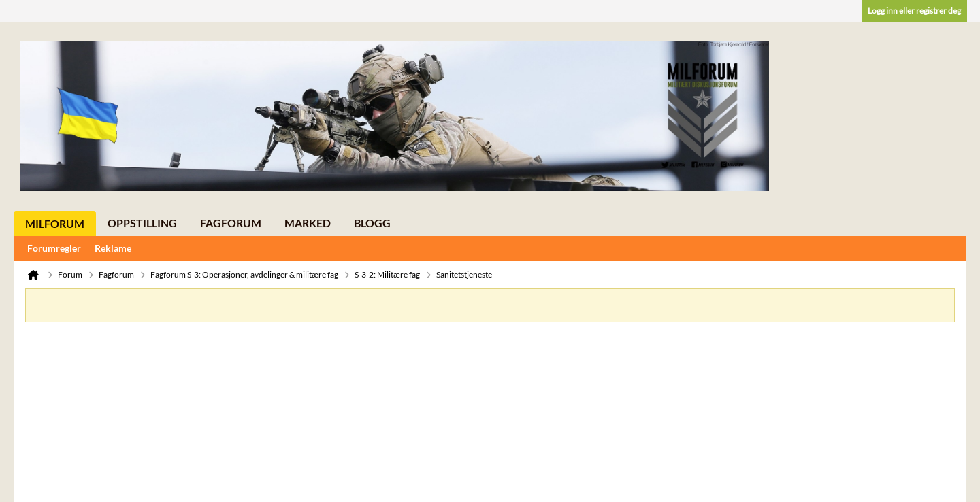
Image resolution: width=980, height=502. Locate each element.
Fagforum (231, 223)
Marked (308, 223)
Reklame (113, 248)
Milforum (55, 223)
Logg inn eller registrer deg (914, 11)
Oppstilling (142, 223)
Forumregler (54, 248)
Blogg (372, 223)
